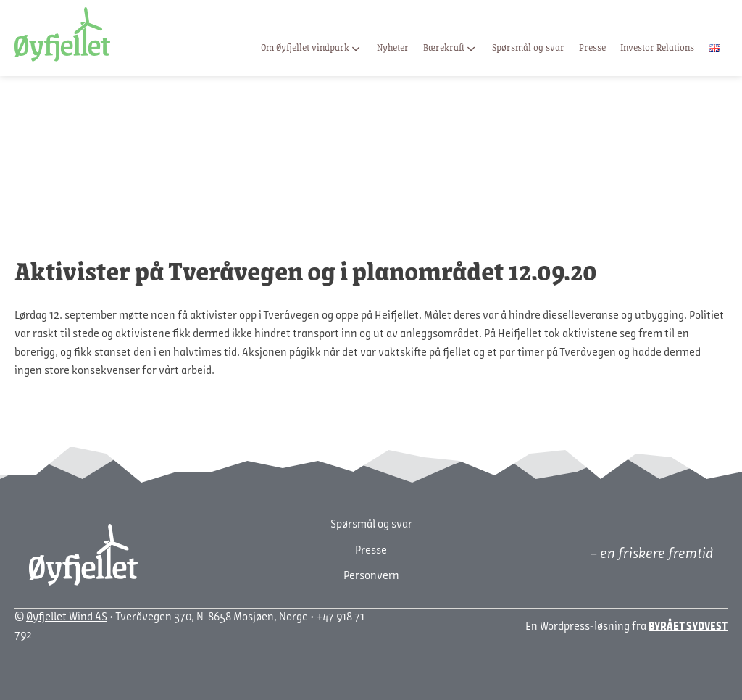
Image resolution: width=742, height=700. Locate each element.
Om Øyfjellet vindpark (312, 49)
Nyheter (393, 48)
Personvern (371, 576)
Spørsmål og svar (528, 48)
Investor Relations (657, 48)
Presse (592, 48)
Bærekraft (450, 49)
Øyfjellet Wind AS (67, 617)
